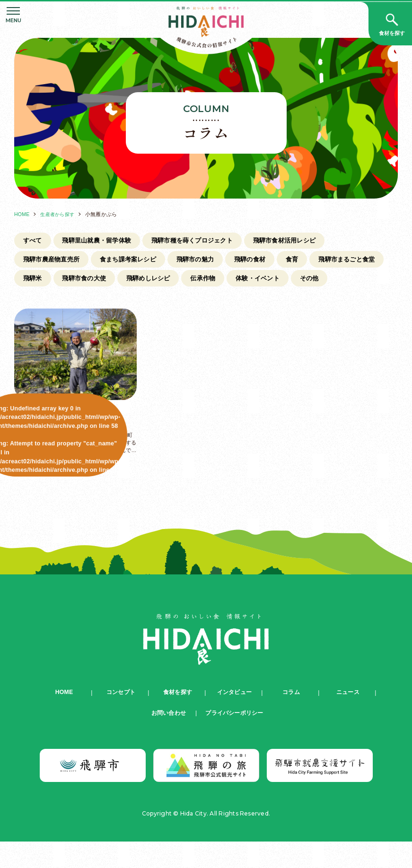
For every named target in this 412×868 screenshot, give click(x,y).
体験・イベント (360, 281)
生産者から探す (60, 214)
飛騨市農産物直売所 (54, 261)
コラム (291, 718)
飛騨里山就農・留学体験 (103, 241)
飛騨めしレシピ (242, 281)
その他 (34, 302)
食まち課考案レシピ (137, 261)
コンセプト (121, 718)
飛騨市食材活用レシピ (306, 241)
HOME (22, 214)
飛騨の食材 (269, 261)
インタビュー (234, 718)
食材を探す (177, 718)
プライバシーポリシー (234, 739)
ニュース (348, 718)
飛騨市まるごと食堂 (54, 281)
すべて (34, 241)
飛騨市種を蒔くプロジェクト (206, 241)
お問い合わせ (166, 739)
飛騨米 (117, 281)
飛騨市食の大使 (173, 281)
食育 (315, 261)
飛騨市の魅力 (210, 261)
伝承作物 (301, 281)
